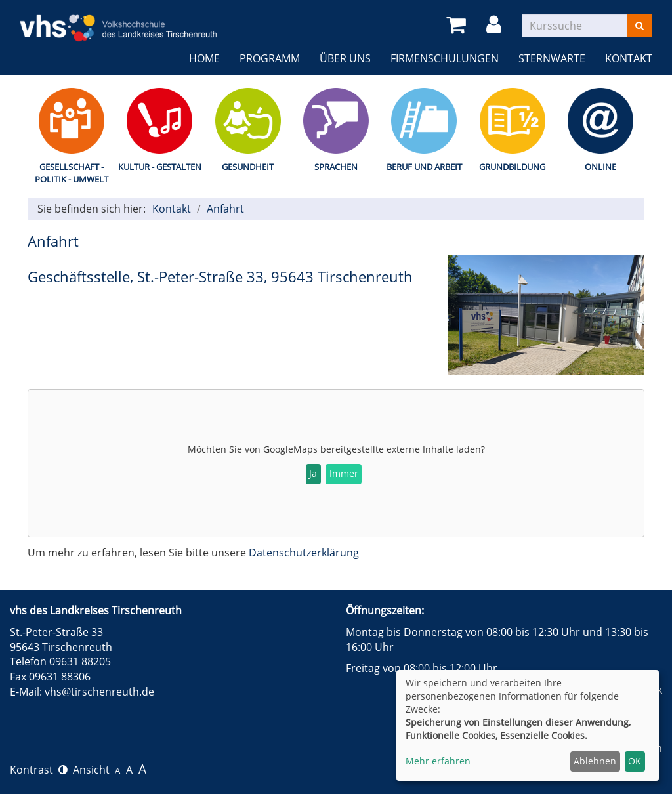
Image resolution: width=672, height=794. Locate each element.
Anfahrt (225, 209)
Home (204, 58)
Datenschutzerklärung (304, 553)
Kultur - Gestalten (160, 167)
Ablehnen (595, 761)
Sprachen (336, 167)
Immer (344, 473)
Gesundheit (248, 167)
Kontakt (629, 58)
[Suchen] (640, 26)
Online (600, 167)
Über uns (345, 58)
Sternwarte (552, 58)
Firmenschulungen (445, 58)
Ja (313, 473)
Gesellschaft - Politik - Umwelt (72, 173)
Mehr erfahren (438, 761)
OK (635, 761)
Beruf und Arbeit (424, 167)
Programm (270, 58)
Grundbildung (512, 167)
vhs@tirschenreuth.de (99, 692)
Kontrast (39, 770)
